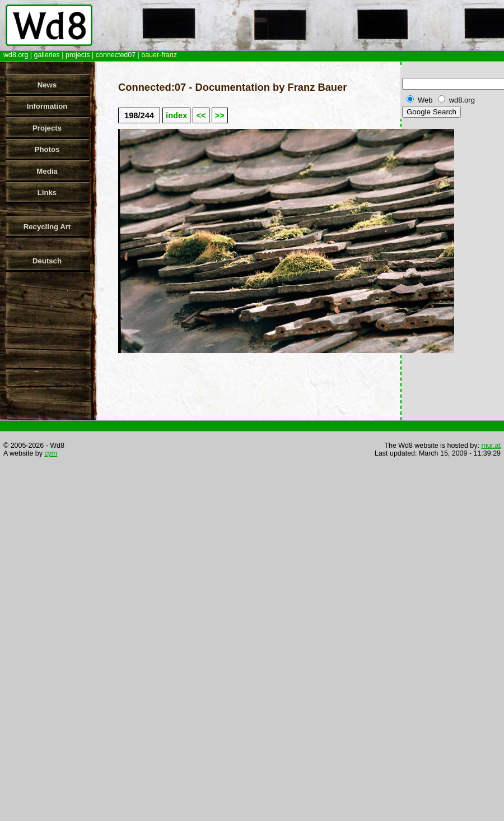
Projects (47, 128)
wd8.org (16, 55)
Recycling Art (47, 227)
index (176, 115)
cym (51, 453)
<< (201, 115)
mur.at (491, 446)
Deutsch (47, 261)
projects (78, 55)
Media (47, 171)
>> (220, 115)
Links (47, 193)
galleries (46, 55)
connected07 (116, 55)
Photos (47, 149)
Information (47, 106)
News (47, 85)
